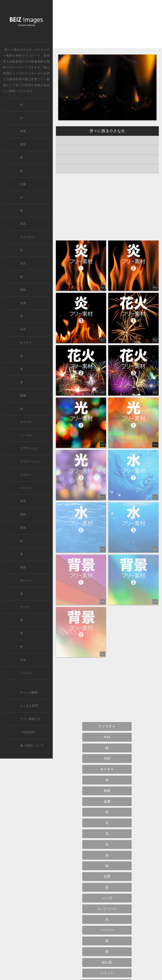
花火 (23, 224)
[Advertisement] (107, 28)
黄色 (23, 567)
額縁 (23, 396)
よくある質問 (29, 706)
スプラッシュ (29, 448)
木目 (23, 263)
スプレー (26, 475)
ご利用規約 (27, 732)
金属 (23, 303)
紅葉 (23, 184)
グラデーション (30, 462)
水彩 (23, 329)
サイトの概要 (29, 693)
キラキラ (26, 343)
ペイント (26, 488)
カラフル (26, 422)
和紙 (23, 290)
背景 (23, 501)
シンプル (26, 435)
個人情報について (32, 746)
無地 (23, 528)
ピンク (24, 607)
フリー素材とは (30, 719)
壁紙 (23, 514)
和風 (23, 131)
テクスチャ (27, 237)
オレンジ (26, 580)
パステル (26, 673)
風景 (23, 145)
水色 (23, 660)
